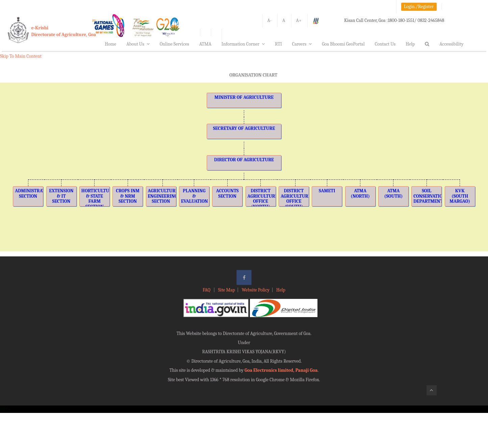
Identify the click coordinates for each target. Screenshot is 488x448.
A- (269, 20)
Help (410, 44)
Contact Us (385, 44)
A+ (299, 20)
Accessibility (451, 44)
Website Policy (256, 290)
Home (110, 44)
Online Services (174, 44)
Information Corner (243, 44)
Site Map (227, 290)
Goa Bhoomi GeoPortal (343, 44)
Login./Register (419, 7)
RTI (278, 44)
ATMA (205, 44)
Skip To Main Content (21, 56)
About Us (138, 44)
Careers (302, 44)
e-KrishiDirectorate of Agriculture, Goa (64, 31)
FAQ (207, 290)
